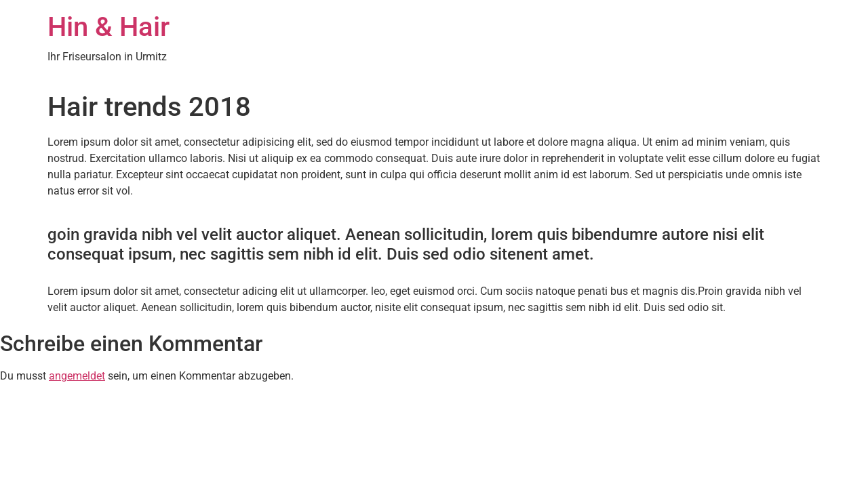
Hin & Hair (108, 27)
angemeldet (77, 376)
